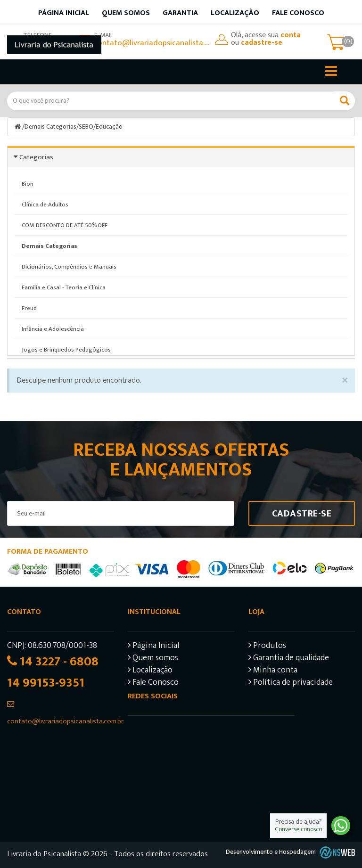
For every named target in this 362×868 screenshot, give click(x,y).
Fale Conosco (298, 13)
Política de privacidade (291, 683)
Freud (29, 308)
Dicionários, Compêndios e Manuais (69, 266)
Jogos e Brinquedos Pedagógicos (66, 349)
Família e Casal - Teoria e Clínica (64, 287)
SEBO (86, 127)
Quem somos (126, 13)
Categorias (36, 157)
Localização (235, 13)
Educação (110, 127)
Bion (28, 183)
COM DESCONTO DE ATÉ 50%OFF (65, 225)
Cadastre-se (302, 513)
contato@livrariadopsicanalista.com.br (152, 43)
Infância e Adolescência (53, 328)
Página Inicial (153, 646)
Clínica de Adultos (45, 204)
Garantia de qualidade (289, 659)
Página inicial (64, 13)
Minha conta (273, 671)
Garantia (180, 13)
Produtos (267, 646)
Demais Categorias (50, 127)
